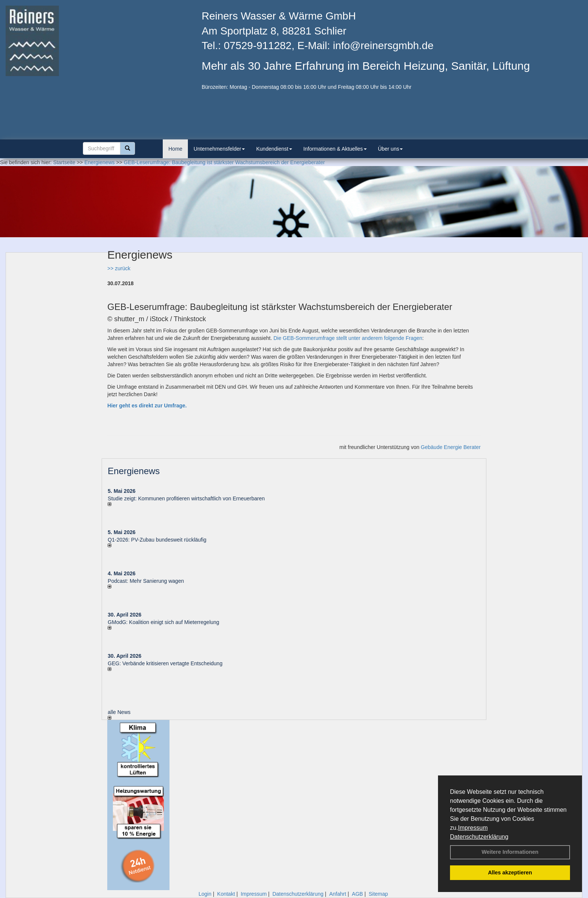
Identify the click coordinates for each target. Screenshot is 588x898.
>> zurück (119, 268)
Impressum (473, 828)
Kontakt (226, 894)
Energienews (134, 471)
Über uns (391, 149)
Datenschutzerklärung (479, 837)
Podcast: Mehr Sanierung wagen (146, 581)
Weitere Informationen (510, 852)
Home (175, 149)
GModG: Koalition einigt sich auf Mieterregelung (163, 622)
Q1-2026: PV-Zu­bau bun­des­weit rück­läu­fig (157, 540)
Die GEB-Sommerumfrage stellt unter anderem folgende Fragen (348, 338)
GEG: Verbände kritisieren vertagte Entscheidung (165, 663)
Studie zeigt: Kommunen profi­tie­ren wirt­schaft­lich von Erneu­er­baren (186, 498)
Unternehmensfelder (219, 149)
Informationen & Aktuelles (335, 149)
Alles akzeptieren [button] (510, 873)
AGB (357, 894)
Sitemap (378, 894)
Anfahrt (338, 894)
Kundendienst (274, 149)
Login (205, 894)
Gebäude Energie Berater (451, 447)
